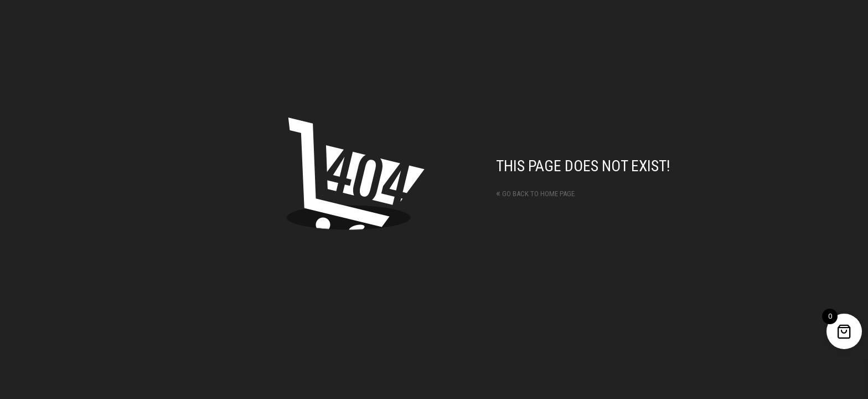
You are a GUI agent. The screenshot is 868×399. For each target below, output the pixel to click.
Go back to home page (535, 194)
